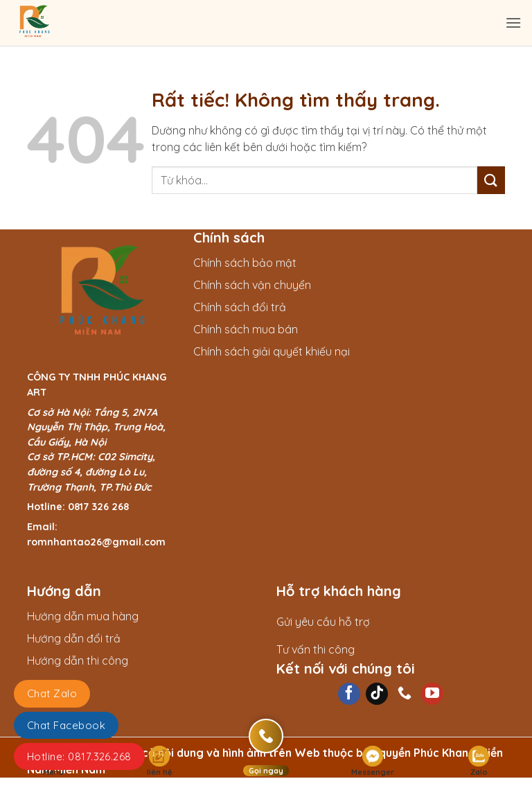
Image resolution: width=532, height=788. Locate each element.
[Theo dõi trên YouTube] (432, 694)
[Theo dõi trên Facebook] (349, 694)
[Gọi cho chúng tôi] (405, 694)
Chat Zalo (52, 693)
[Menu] (513, 23)
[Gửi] (491, 180)
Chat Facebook (66, 725)
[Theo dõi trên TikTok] (377, 694)
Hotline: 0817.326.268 (79, 756)
